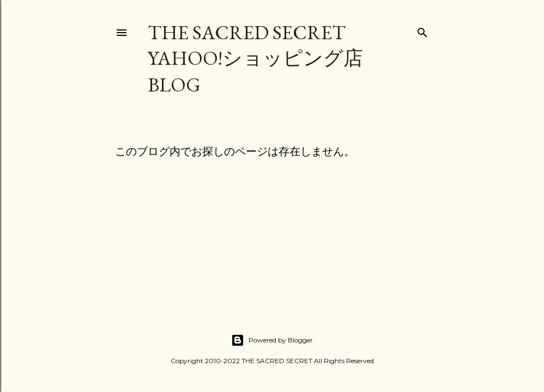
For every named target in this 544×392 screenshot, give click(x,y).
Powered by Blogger (272, 340)
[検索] (422, 30)
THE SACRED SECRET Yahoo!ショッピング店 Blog (255, 59)
